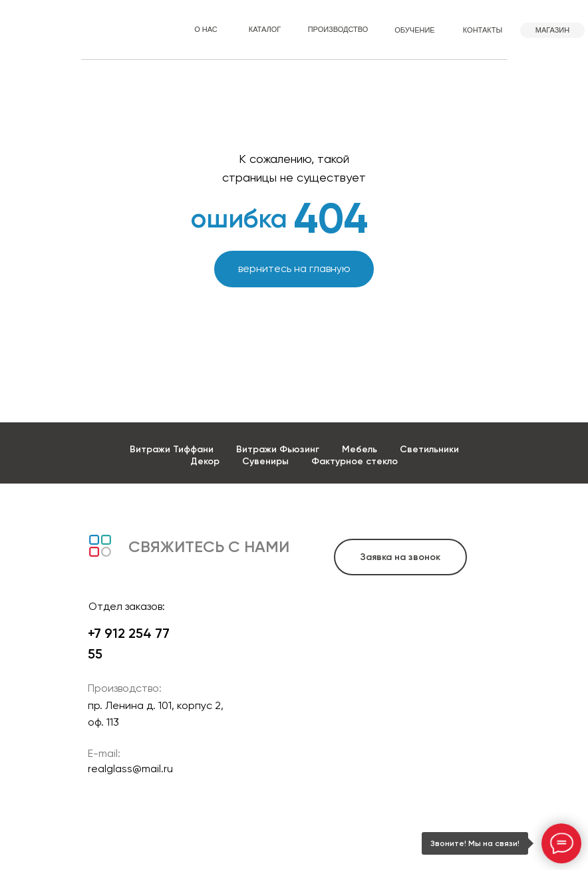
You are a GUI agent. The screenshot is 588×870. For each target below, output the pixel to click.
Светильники (429, 449)
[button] (400, 557)
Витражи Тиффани (172, 449)
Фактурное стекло (355, 461)
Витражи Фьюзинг (278, 449)
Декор (205, 461)
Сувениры (265, 461)
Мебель (360, 449)
